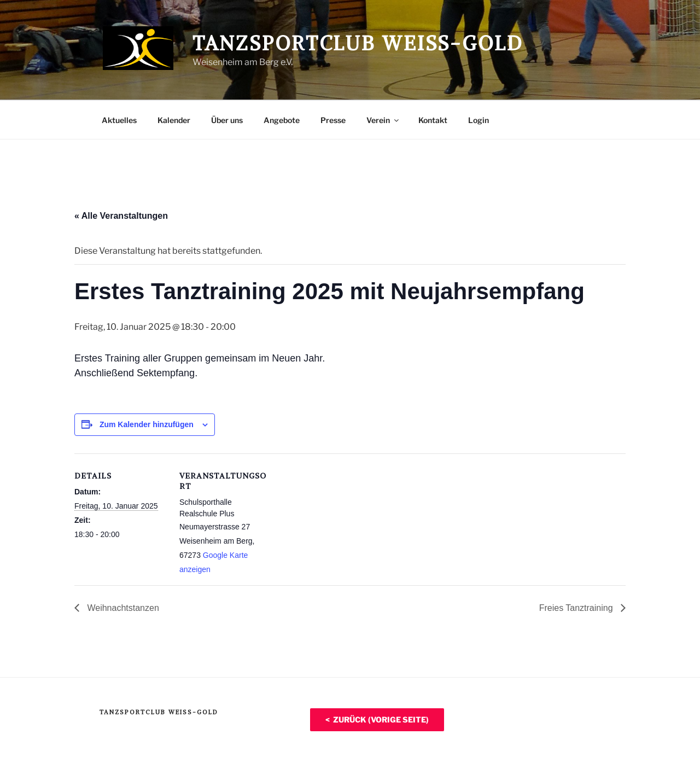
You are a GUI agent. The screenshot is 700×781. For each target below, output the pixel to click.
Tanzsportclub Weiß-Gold (358, 43)
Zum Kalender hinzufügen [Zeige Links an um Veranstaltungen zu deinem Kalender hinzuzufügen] (147, 424)
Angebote (282, 120)
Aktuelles (119, 120)
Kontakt (433, 120)
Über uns (227, 120)
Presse (333, 120)
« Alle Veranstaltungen (121, 216)
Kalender (174, 120)
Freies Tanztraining (577, 608)
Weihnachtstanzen (122, 608)
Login (479, 120)
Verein (383, 120)
